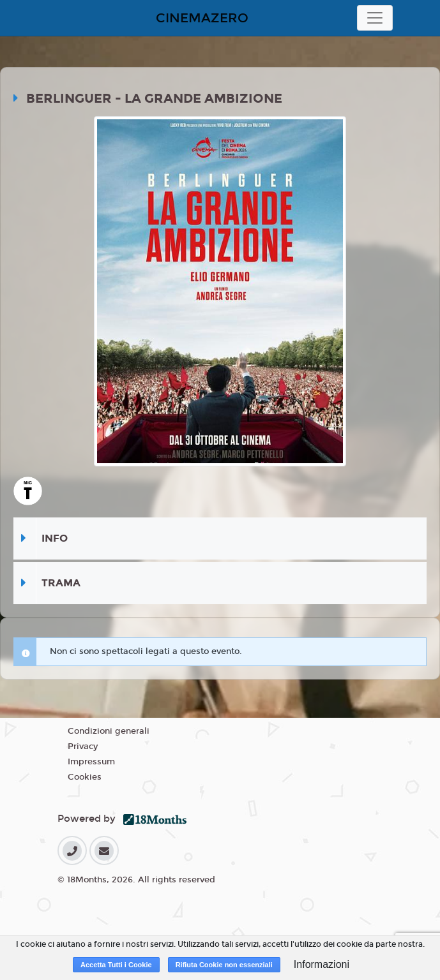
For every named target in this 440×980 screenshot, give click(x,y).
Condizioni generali (109, 731)
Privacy (83, 746)
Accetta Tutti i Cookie (116, 965)
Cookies (85, 777)
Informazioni (322, 964)
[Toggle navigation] (375, 18)
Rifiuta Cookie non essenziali (224, 965)
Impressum (91, 762)
